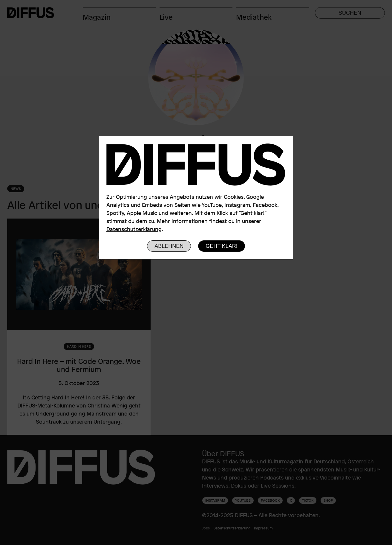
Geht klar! (222, 246)
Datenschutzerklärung (134, 229)
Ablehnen (169, 246)
